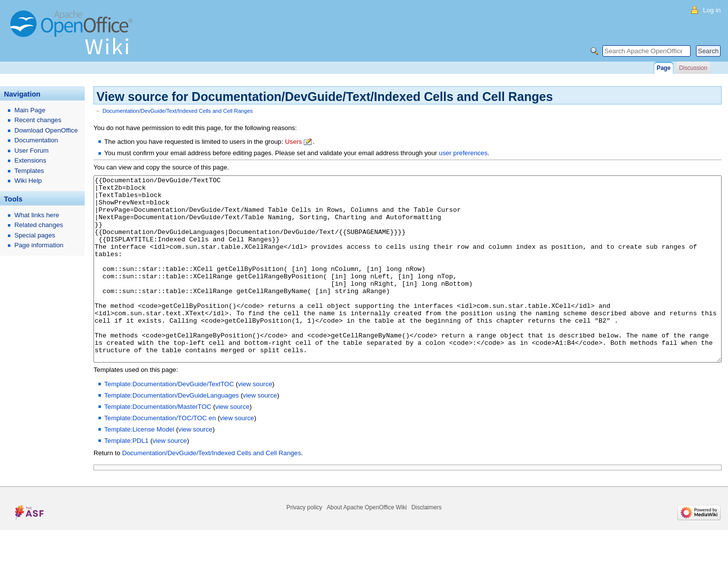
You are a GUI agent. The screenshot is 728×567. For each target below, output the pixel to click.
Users (293, 142)
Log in (712, 10)
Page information (39, 245)
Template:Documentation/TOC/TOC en (160, 455)
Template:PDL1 (127, 478)
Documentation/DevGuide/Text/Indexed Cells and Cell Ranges (177, 111)
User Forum (32, 150)
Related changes (39, 225)
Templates (29, 171)
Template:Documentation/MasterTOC (158, 444)
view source (255, 421)
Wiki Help (28, 181)
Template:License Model (139, 466)
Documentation (36, 140)
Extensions (30, 160)
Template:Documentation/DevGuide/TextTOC (169, 421)
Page (664, 68)
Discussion (693, 68)
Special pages (35, 235)
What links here (37, 215)
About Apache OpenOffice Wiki (367, 544)
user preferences (463, 153)
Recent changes (38, 120)
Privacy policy (304, 544)
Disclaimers (427, 544)
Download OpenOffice (46, 130)
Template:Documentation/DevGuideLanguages (172, 432)
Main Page (30, 110)
